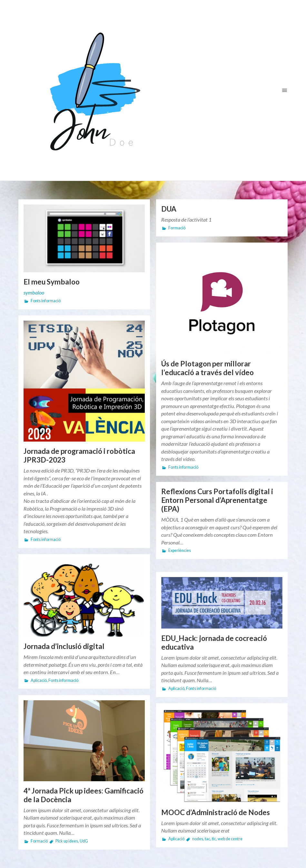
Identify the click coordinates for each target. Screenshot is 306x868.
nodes (198, 839)
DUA (169, 209)
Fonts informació (46, 301)
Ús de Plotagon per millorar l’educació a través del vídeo (207, 368)
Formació (177, 228)
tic (214, 839)
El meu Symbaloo (52, 282)
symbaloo (34, 292)
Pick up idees (67, 841)
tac (207, 839)
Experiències (180, 550)
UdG (84, 841)
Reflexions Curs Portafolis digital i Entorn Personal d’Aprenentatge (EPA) (217, 500)
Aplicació (39, 680)
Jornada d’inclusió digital (64, 646)
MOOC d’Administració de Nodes (216, 812)
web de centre (230, 839)
